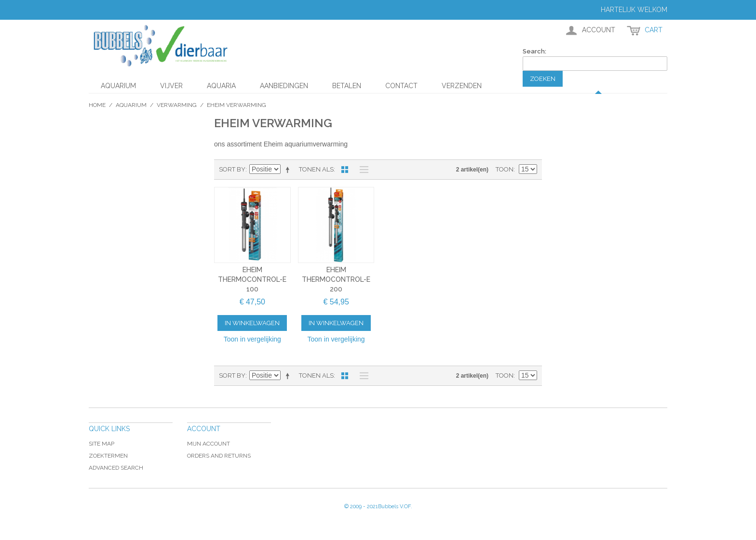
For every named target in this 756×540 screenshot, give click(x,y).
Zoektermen (108, 456)
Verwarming (177, 105)
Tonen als (316, 169)
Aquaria (221, 86)
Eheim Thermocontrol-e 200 (336, 279)
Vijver (171, 86)
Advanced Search (116, 468)
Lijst (362, 170)
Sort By (232, 169)
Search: (534, 51)
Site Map (101, 444)
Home (97, 105)
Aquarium (118, 86)
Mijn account (209, 444)
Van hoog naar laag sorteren (289, 170)
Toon (505, 169)
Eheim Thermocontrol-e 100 (252, 279)
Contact (401, 86)
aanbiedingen (284, 86)
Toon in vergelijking (252, 339)
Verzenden (462, 86)
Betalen (347, 86)
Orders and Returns (219, 456)
